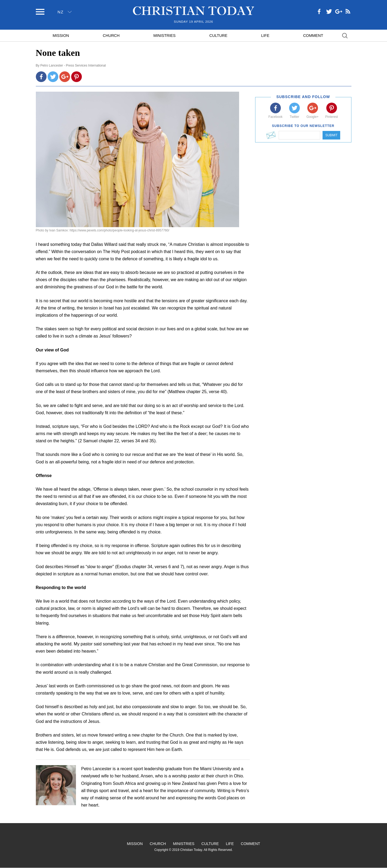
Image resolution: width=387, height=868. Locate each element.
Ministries (164, 36)
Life (265, 36)
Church (111, 36)
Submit (331, 135)
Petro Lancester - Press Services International (73, 65)
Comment (313, 36)
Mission (61, 36)
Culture (218, 36)
